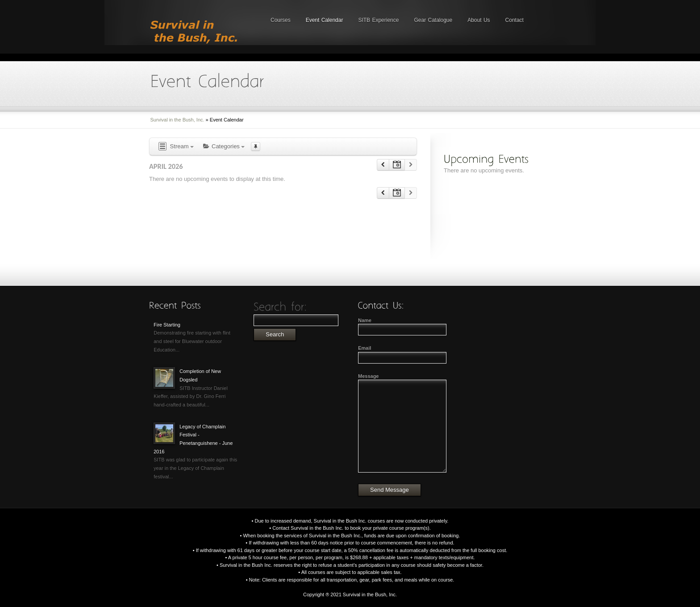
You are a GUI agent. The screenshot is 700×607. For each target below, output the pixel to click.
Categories (224, 146)
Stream (175, 147)
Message (368, 376)
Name (365, 320)
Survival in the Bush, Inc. (177, 120)
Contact (515, 20)
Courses (281, 20)
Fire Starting (167, 325)
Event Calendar (325, 20)
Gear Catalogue (433, 20)
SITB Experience (378, 20)
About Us (479, 20)
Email (365, 348)
